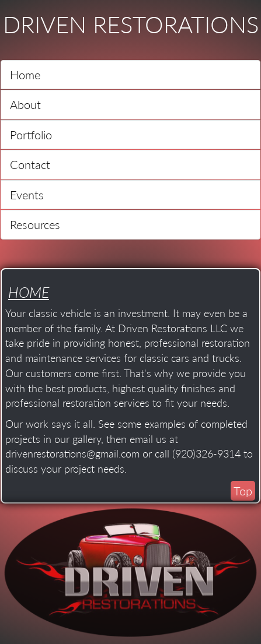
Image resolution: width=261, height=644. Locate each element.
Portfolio (31, 135)
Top (243, 491)
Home (25, 75)
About (25, 104)
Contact (30, 164)
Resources (35, 224)
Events (27, 195)
